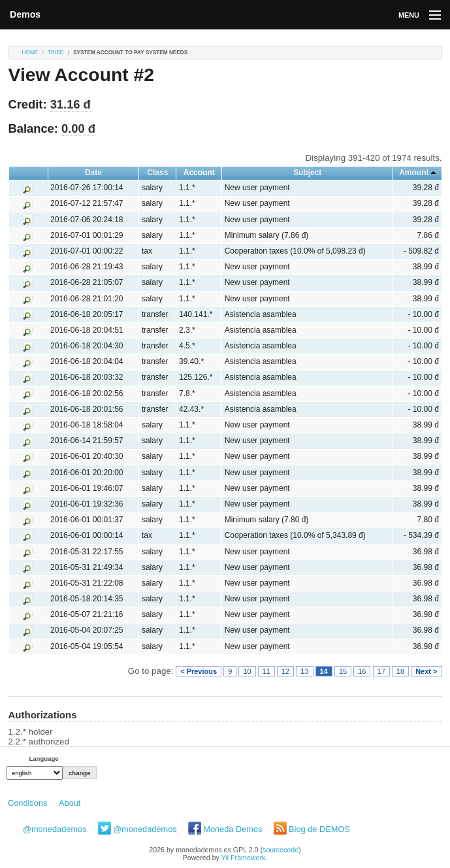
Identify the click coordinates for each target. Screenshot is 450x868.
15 (343, 671)
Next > (426, 671)
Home (30, 53)
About (70, 803)
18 (400, 671)
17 (381, 671)
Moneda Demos (233, 829)
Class (157, 173)
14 (324, 671)
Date (93, 173)
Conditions (27, 803)
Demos (25, 14)
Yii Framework (244, 858)
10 (247, 671)
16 (362, 671)
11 (266, 671)
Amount (414, 173)
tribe (56, 53)
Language (43, 759)
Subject (307, 173)
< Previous (199, 671)
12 (285, 671)
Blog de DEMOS (319, 829)
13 (304, 671)
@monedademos (55, 829)
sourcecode (281, 850)
